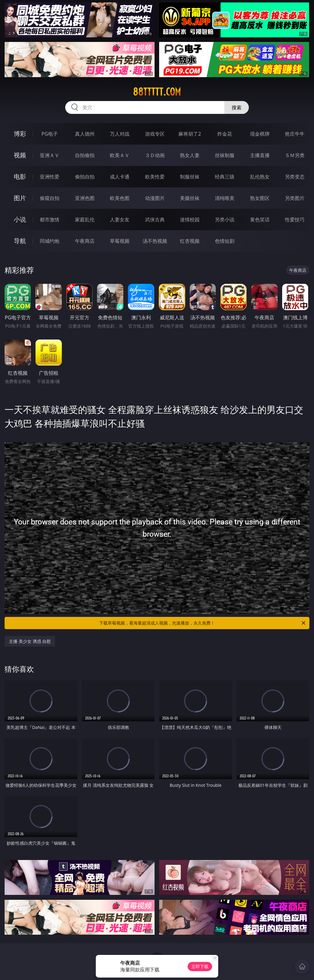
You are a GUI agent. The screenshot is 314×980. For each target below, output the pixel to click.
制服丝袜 (190, 177)
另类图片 (295, 198)
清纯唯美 (225, 198)
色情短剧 (225, 241)
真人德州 (85, 134)
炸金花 (225, 134)
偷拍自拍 (85, 177)
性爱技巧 (295, 220)
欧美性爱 (155, 177)
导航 (20, 241)
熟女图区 (260, 198)
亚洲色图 (85, 198)
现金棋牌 (260, 134)
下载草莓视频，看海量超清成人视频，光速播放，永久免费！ (203, 623)
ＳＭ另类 (295, 155)
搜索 (237, 107)
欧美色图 (120, 198)
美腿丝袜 (190, 198)
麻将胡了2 (190, 134)
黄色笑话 (260, 220)
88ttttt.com (157, 92)
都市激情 (50, 220)
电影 (20, 176)
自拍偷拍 (85, 155)
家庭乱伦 (85, 220)
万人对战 (120, 134)
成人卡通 (120, 177)
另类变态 (295, 177)
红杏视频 (190, 241)
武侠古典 (155, 220)
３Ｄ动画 (155, 155)
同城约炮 (50, 241)
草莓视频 (120, 241)
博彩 (20, 134)
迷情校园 (190, 220)
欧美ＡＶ (120, 155)
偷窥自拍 (50, 198)
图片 (20, 198)
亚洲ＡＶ (50, 155)
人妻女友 (120, 220)
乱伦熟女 (260, 177)
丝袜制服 (225, 155)
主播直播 (260, 155)
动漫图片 (155, 198)
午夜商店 (85, 241)
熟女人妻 (190, 155)
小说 (20, 219)
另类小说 (225, 220)
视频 (20, 155)
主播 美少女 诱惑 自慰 (30, 641)
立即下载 (200, 966)
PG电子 (50, 134)
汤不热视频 (155, 241)
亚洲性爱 (50, 177)
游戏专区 (155, 134)
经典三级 (225, 177)
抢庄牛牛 (295, 134)
